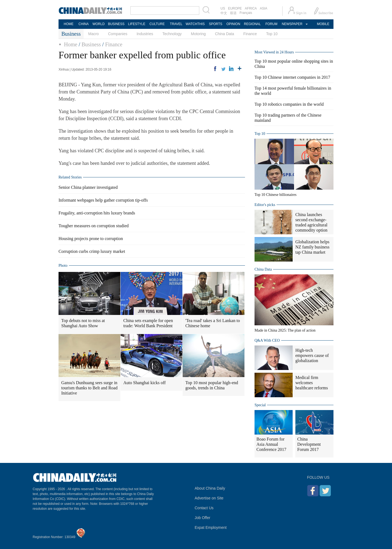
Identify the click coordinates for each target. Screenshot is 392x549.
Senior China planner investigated (88, 187)
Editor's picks (265, 205)
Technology (172, 34)
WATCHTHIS (195, 24)
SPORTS (215, 24)
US (223, 8)
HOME (69, 24)
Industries (145, 34)
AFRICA (251, 8)
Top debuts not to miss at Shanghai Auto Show (83, 323)
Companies (118, 34)
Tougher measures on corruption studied (94, 226)
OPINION (233, 24)
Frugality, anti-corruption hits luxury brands (97, 213)
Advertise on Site (209, 498)
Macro (94, 34)
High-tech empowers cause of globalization (312, 355)
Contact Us (204, 508)
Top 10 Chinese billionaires (275, 195)
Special (260, 405)
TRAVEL (176, 24)
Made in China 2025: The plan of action (285, 330)
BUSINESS (116, 24)
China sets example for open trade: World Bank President (148, 323)
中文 (224, 13)
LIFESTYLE (137, 24)
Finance (250, 34)
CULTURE (157, 24)
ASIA (263, 8)
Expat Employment (211, 527)
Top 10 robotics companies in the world (289, 104)
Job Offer (202, 518)
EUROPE (235, 8)
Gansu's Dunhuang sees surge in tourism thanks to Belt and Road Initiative (89, 388)
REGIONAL (252, 24)
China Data (225, 34)
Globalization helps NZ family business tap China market (312, 247)
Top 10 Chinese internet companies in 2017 (292, 77)
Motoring (198, 34)
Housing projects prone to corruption (91, 239)
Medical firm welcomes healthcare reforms (312, 383)
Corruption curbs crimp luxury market (92, 251)
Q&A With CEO (267, 340)
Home (71, 44)
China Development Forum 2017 (309, 444)
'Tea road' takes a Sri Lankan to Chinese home (213, 323)
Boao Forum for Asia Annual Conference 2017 (271, 444)
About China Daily (210, 488)
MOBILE (323, 24)
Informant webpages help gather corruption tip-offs (103, 200)
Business (91, 44)
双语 (233, 13)
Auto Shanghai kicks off (145, 383)
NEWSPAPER (292, 24)
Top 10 (272, 34)
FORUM (271, 24)
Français (246, 13)
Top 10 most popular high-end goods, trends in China (212, 385)
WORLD (99, 24)
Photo (63, 266)
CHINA (83, 24)
